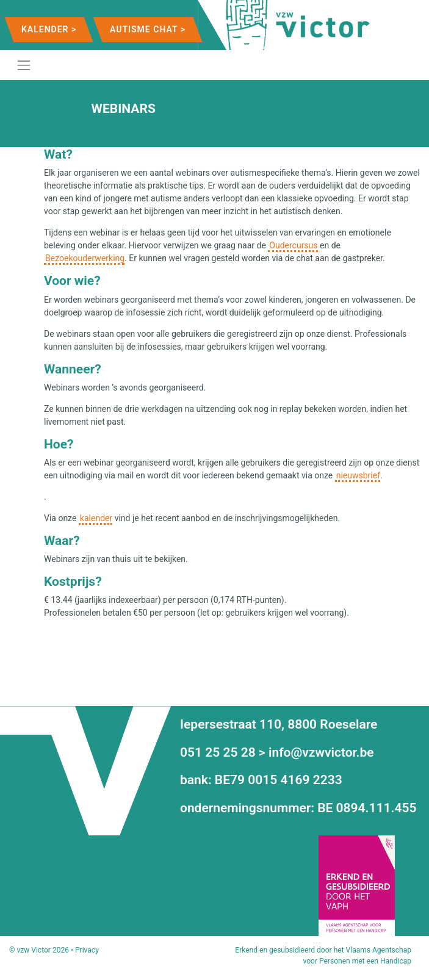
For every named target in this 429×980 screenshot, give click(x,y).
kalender (96, 518)
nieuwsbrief (358, 475)
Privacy (87, 950)
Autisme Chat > (148, 29)
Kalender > (49, 29)
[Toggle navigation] (23, 65)
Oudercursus (293, 245)
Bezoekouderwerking (85, 258)
